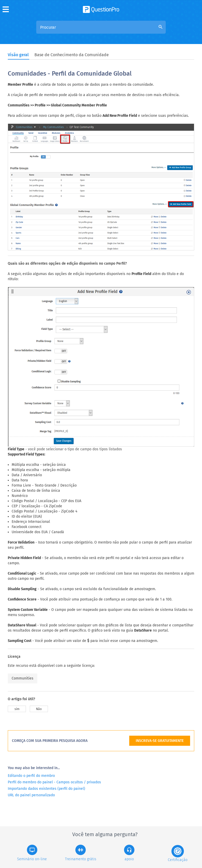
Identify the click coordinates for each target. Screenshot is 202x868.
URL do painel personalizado (31, 795)
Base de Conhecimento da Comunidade (72, 55)
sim (17, 709)
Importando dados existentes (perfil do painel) (46, 789)
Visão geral (18, 55)
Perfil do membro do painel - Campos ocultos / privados (54, 782)
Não (39, 709)
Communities (23, 678)
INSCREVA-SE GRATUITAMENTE (160, 741)
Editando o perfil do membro (31, 776)
